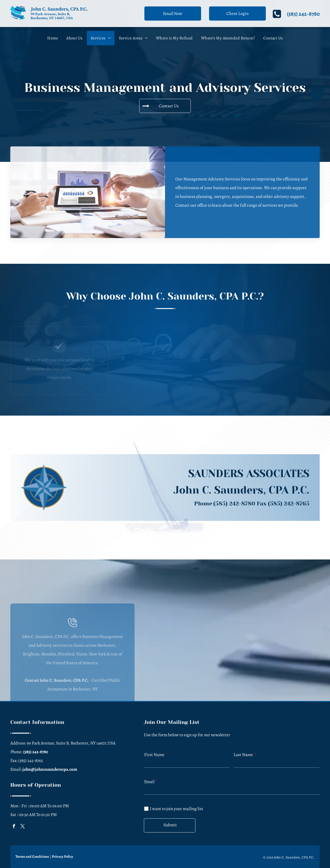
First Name (154, 755)
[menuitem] (53, 38)
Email (149, 782)
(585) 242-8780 (303, 14)
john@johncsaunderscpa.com (50, 769)
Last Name (243, 755)
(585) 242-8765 (289, 503)
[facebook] (14, 827)
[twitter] (22, 827)
